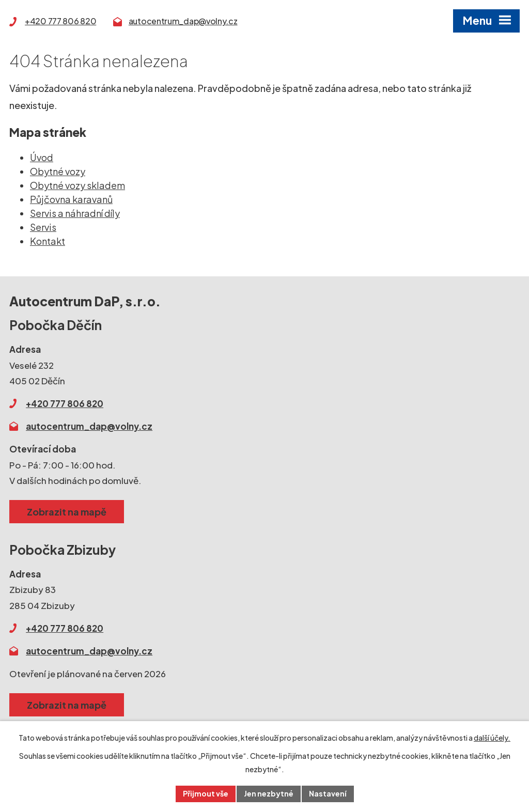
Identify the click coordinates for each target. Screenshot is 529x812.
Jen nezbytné (269, 793)
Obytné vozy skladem (77, 185)
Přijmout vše (206, 793)
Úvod (42, 157)
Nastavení (328, 793)
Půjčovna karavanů (71, 199)
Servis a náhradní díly (75, 213)
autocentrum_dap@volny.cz (183, 21)
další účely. (492, 738)
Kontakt (48, 241)
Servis (43, 227)
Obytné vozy (58, 171)
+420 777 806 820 (60, 21)
